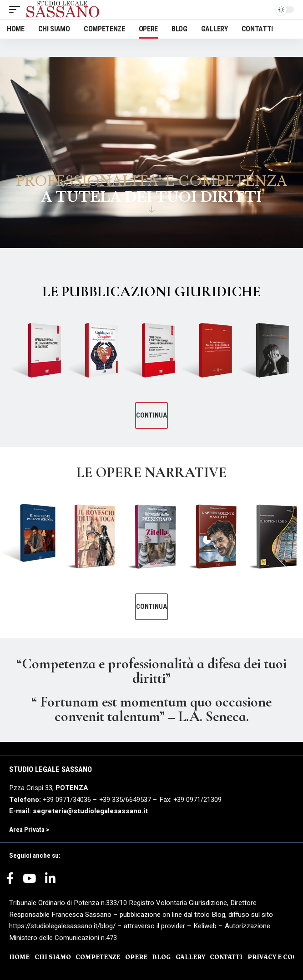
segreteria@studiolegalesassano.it (90, 811)
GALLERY (190, 957)
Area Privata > (29, 830)
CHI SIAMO (53, 957)
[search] (262, 10)
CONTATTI (226, 957)
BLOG (161, 957)
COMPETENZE (98, 957)
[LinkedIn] (50, 882)
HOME (19, 957)
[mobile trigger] (17, 10)
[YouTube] (29, 882)
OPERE (136, 957)
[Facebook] (10, 882)
